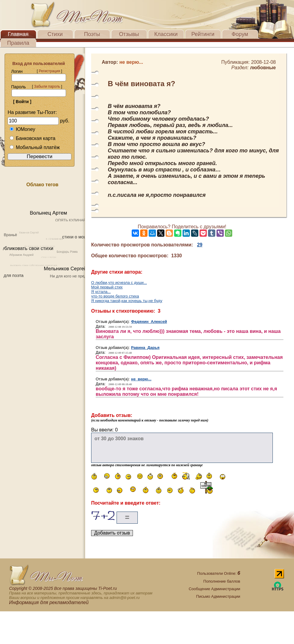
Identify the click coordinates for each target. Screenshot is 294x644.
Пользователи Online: (219, 573)
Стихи (55, 34)
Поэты (92, 34)
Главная (18, 34)
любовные (263, 68)
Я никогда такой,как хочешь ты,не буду (127, 301)
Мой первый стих (107, 287)
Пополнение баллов (222, 581)
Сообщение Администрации (214, 589)
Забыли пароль (47, 86)
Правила (18, 43)
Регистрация (49, 71)
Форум (240, 34)
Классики (166, 34)
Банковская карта (32, 138)
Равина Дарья (145, 348)
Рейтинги (203, 34)
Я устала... (101, 292)
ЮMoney (22, 129)
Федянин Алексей (149, 322)
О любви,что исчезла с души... (119, 283)
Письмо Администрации (218, 596)
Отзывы (129, 34)
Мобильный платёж (35, 147)
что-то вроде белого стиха (115, 296)
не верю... (141, 379)
